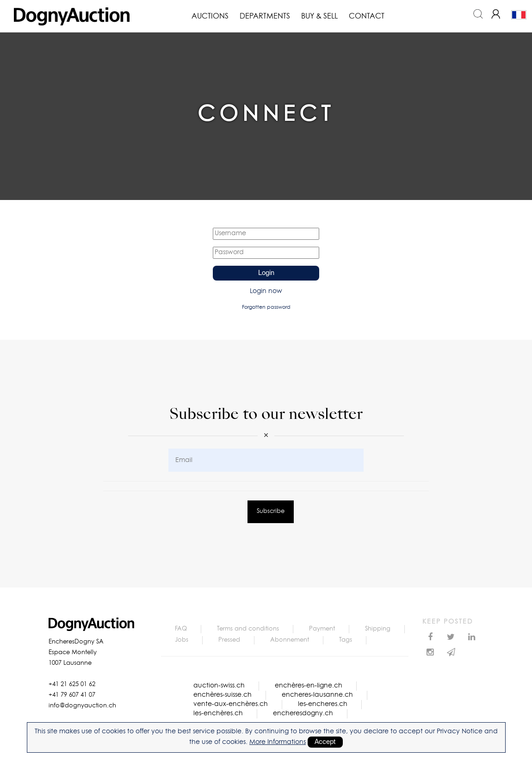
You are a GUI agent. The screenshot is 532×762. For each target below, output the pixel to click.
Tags (346, 640)
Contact (367, 16)
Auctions (210, 16)
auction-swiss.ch (219, 686)
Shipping (378, 629)
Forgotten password (266, 307)
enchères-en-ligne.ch (309, 686)
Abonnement (290, 640)
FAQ (181, 629)
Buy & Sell (319, 16)
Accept (325, 742)
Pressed (229, 640)
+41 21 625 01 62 (72, 684)
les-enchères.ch (218, 713)
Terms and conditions (248, 629)
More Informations (278, 742)
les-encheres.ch (323, 704)
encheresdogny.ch (303, 713)
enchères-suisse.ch (223, 695)
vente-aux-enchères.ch (231, 704)
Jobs (182, 640)
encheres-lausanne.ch (317, 695)
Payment (322, 629)
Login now (266, 291)
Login (266, 273)
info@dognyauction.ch (82, 706)
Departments (265, 16)
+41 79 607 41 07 (72, 695)
